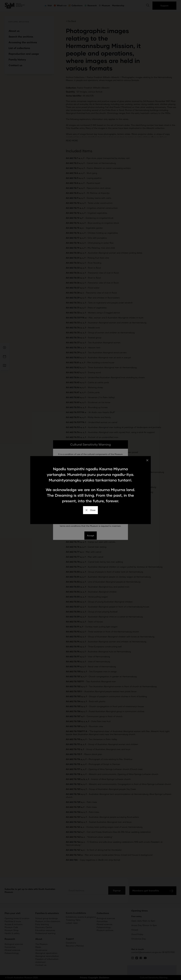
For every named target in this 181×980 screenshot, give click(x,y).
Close (90, 510)
